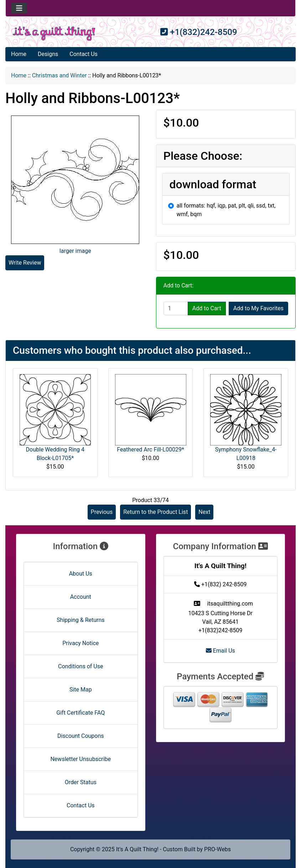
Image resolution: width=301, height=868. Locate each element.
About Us (81, 574)
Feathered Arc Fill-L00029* (150, 450)
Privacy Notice (81, 643)
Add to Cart (207, 308)
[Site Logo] (54, 34)
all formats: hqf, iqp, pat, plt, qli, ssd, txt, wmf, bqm (226, 210)
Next (204, 512)
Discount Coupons (81, 736)
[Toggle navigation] (19, 8)
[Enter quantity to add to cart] (176, 308)
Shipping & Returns (81, 620)
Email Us (220, 651)
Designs (48, 54)
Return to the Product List (155, 512)
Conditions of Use (81, 666)
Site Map (81, 690)
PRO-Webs (217, 849)
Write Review (25, 263)
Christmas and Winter (59, 75)
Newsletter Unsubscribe (81, 759)
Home (19, 54)
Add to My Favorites (258, 308)
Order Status (81, 782)
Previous (102, 512)
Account (81, 597)
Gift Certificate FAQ (81, 713)
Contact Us (84, 54)
